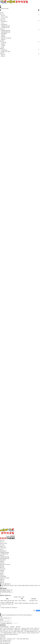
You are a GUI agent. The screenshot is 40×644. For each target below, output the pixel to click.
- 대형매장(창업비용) (5, 32)
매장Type (2, 563)
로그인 (2, 12)
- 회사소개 (3, 15)
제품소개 (2, 582)
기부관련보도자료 (4, 554)
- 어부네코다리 (4, 21)
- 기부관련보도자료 (5, 27)
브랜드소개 (3, 546)
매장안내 (2, 575)
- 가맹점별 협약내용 (5, 26)
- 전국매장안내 (4, 50)
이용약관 (12, 627)
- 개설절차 (3, 35)
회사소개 (2, 540)
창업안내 (2, 555)
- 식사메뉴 (3, 46)
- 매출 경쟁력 (3, 33)
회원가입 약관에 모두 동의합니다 (9, 608)
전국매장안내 (3, 576)
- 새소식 (2, 23)
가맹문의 (8, 584)
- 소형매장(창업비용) (5, 30)
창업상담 (2, 566)
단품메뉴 (2, 570)
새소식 (2, 549)
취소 (34, 610)
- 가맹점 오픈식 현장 (5, 52)
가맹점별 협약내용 (4, 552)
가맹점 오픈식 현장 (5, 578)
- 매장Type (3, 36)
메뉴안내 (2, 567)
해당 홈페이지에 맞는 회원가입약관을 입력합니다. (6, 591)
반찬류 (2, 573)
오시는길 (2, 545)
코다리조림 (3, 569)
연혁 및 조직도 (4, 543)
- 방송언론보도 (4, 24)
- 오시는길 (3, 18)
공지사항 (18, 627)
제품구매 (2, 579)
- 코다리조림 (3, 42)
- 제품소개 (3, 56)
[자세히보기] (15, 623)
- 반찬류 (2, 47)
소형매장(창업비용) (5, 557)
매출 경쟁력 (3, 560)
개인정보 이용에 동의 (6, 623)
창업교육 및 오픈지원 (5, 564)
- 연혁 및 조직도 (4, 17)
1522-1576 (3, 637)
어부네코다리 (3, 548)
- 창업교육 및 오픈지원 (6, 38)
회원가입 (38, 611)
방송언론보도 (3, 551)
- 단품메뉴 (3, 44)
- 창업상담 (3, 39)
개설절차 (2, 561)
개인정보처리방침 (4, 627)
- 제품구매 (3, 55)
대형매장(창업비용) (5, 558)
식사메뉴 (2, 572)
